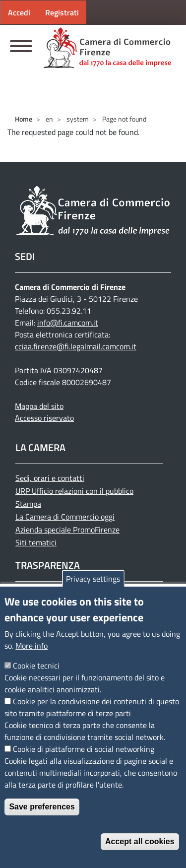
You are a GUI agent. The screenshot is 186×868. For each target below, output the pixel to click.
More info (31, 646)
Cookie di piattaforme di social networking (84, 749)
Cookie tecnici (36, 666)
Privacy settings (93, 579)
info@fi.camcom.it (68, 323)
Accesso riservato (44, 418)
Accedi (19, 12)
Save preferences (42, 807)
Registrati (62, 12)
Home (24, 119)
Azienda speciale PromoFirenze (67, 530)
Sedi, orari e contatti (50, 478)
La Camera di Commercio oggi (65, 517)
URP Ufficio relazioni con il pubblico (74, 491)
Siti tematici (36, 542)
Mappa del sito (39, 406)
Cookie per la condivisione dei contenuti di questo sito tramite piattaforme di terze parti (92, 707)
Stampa (28, 504)
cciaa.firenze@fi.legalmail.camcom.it (76, 346)
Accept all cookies (140, 841)
